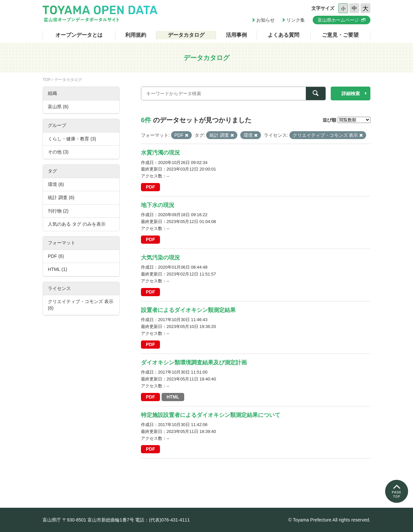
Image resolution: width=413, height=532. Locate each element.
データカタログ (186, 35)
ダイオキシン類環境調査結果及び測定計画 (194, 363)
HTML (173, 397)
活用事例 (236, 35)
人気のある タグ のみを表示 (77, 224)
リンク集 (296, 20)
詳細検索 (351, 93)
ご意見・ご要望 (340, 35)
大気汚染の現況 (160, 258)
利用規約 (136, 35)
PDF (150, 187)
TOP (47, 80)
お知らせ (265, 20)
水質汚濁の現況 (160, 153)
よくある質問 (284, 35)
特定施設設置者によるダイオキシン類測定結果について (211, 415)
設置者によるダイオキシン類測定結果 (188, 310)
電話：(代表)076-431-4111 (162, 520)
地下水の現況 (158, 205)
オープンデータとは (79, 35)
